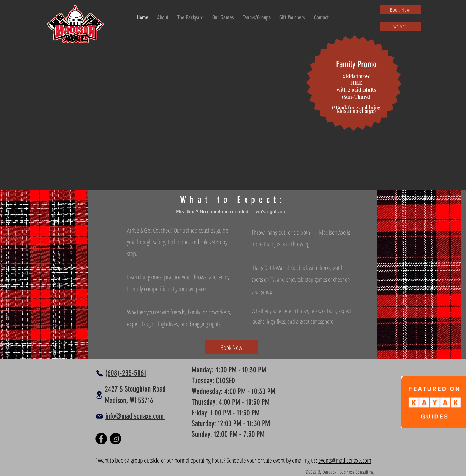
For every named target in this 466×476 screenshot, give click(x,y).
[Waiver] (400, 26)
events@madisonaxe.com (345, 460)
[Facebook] (101, 439)
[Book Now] (401, 10)
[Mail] (100, 416)
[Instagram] (116, 439)
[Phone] (100, 373)
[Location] (99, 395)
